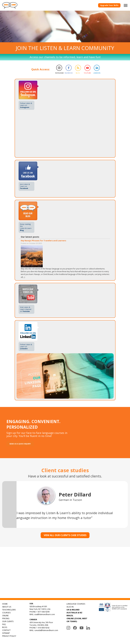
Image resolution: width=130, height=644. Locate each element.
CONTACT (6, 630)
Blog (78, 73)
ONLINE (5, 615)
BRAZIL (70, 615)
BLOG (5, 627)
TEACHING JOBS (9, 610)
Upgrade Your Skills (109, 5)
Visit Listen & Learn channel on (26, 309)
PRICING (6, 618)
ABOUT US (7, 607)
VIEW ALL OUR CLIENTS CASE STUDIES (65, 535)
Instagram (59, 73)
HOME (5, 604)
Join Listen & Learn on (25, 186)
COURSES (6, 613)
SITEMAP (6, 633)
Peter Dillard (75, 495)
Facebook (68, 73)
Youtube (87, 73)
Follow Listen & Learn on (26, 105)
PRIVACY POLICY (9, 636)
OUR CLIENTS (8, 621)
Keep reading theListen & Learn (26, 227)
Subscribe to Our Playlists (95, 585)
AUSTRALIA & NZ (74, 613)
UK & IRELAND (73, 610)
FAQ (4, 624)
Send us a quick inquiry (20, 444)
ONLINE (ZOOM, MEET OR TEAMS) (77, 620)
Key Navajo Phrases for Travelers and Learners (43, 241)
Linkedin (97, 73)
